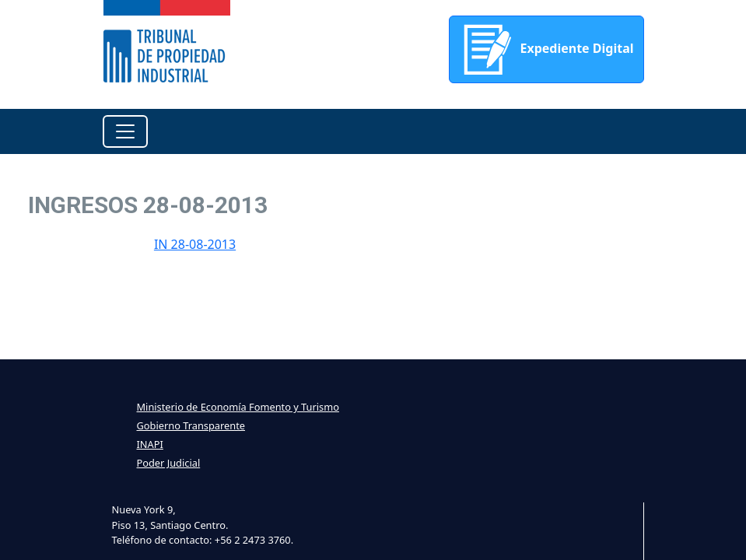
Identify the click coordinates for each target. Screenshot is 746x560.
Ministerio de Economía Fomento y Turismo (238, 407)
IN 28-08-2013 (195, 244)
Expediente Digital (546, 49)
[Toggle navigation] (125, 131)
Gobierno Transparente (191, 425)
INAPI (150, 444)
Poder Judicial (169, 463)
